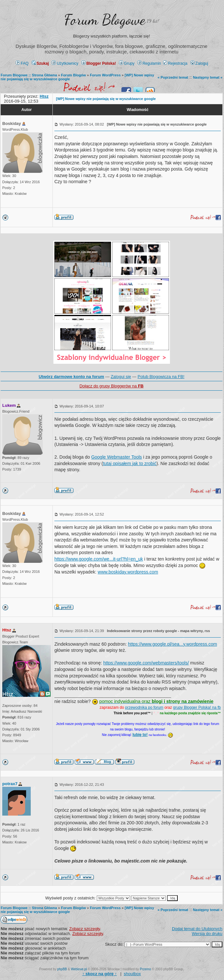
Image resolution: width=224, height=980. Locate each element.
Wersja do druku (207, 934)
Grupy (127, 63)
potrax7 (10, 784)
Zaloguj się (121, 377)
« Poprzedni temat (173, 77)
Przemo (145, 969)
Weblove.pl (79, 969)
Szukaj (40, 63)
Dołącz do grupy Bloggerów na (111, 386)
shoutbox (132, 974)
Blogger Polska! (99, 63)
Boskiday (12, 123)
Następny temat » (208, 77)
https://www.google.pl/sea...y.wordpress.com (172, 644)
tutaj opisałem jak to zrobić (130, 463)
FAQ (22, 63)
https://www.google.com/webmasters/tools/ (146, 663)
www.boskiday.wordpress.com (128, 572)
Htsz (7, 630)
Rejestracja (175, 63)
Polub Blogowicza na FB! (161, 377)
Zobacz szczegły (85, 929)
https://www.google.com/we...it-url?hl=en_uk (99, 559)
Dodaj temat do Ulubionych (197, 929)
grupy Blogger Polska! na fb (197, 707)
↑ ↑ (100, 974)
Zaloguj (199, 63)
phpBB (62, 969)
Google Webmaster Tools (117, 457)
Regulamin (149, 63)
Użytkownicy (65, 63)
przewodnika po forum (144, 707)
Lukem (9, 405)
